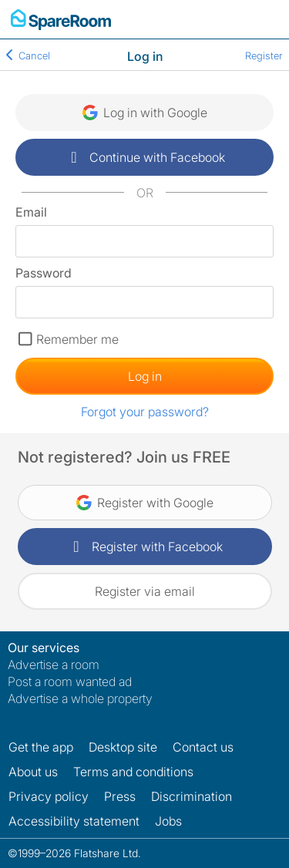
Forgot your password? (145, 412)
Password (44, 273)
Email (31, 212)
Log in (145, 376)
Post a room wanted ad (70, 681)
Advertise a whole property (80, 698)
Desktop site (123, 747)
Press (120, 796)
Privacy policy (49, 796)
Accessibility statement (74, 821)
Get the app (41, 747)
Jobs (168, 821)
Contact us (203, 747)
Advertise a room (54, 664)
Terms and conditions (133, 772)
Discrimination (192, 796)
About (33, 772)
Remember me (77, 339)
